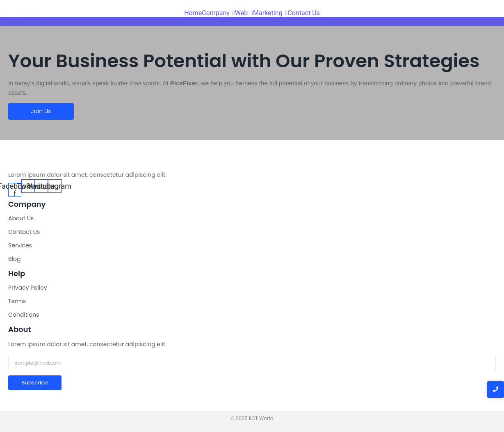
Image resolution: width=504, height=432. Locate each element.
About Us (21, 218)
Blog (14, 259)
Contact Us (24, 232)
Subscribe (35, 383)
